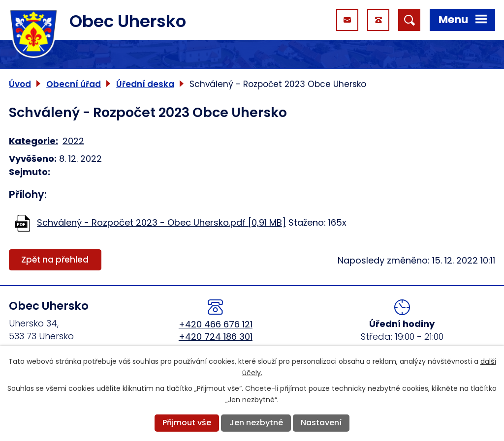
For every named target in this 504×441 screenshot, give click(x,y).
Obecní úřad (74, 84)
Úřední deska (145, 84)
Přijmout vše (187, 423)
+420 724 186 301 (216, 337)
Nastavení (321, 423)
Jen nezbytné (256, 423)
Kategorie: (33, 141)
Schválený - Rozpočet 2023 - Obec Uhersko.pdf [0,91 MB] (161, 222)
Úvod (20, 84)
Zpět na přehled (55, 260)
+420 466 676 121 (216, 324)
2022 (73, 141)
